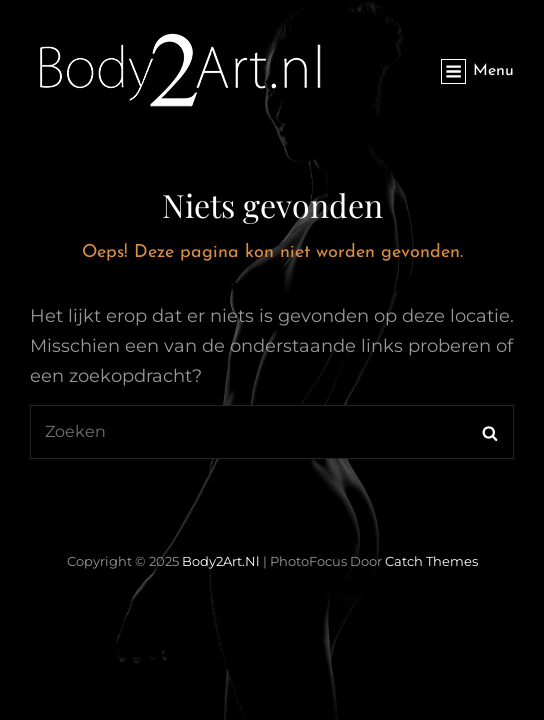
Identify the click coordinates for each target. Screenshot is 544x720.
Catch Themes (431, 561)
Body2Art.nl (221, 561)
